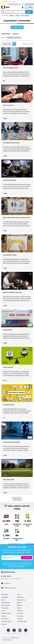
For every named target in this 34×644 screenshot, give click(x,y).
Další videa (17, 499)
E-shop (3, 611)
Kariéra (19, 608)
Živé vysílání (5, 594)
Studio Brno (20, 597)
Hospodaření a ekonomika (14, 38)
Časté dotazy (5, 619)
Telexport (20, 619)
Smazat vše (16, 34)
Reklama (19, 605)
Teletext (4, 616)
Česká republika (25, 15)
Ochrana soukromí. (7, 640)
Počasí (3, 600)
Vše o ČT (19, 594)
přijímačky (12, 15)
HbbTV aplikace (6, 603)
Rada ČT (19, 603)
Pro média (20, 613)
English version (15, 638)
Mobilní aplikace (6, 605)
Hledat (29, 12)
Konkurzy (20, 611)
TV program (5, 597)
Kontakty (4, 624)
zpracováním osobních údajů (17, 566)
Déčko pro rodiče (6, 613)
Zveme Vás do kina (6, 621)
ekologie (17, 15)
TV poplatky (5, 608)
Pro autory (20, 616)
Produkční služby (22, 621)
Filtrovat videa (18, 27)
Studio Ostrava (21, 600)
